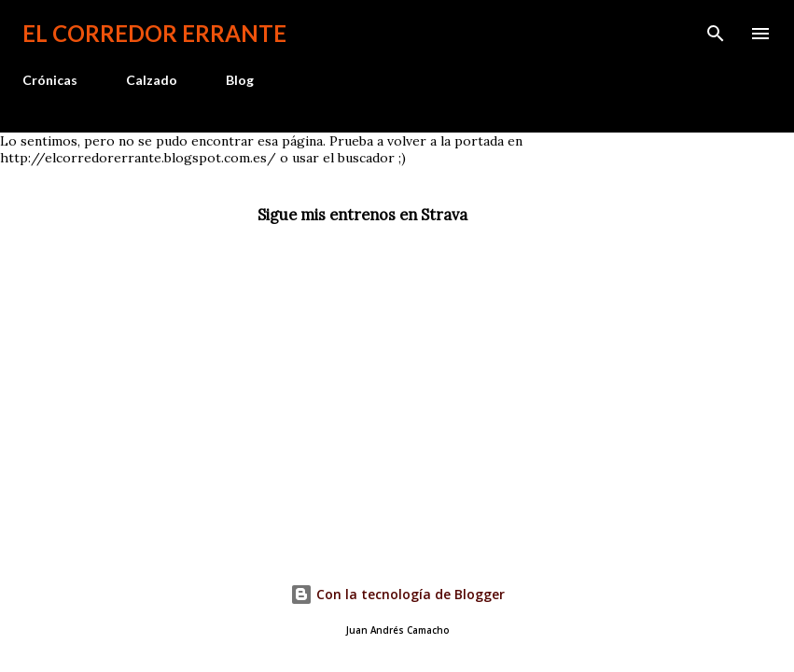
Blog (240, 80)
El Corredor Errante (154, 33)
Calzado (152, 80)
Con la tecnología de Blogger (397, 594)
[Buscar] (716, 34)
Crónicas (50, 80)
